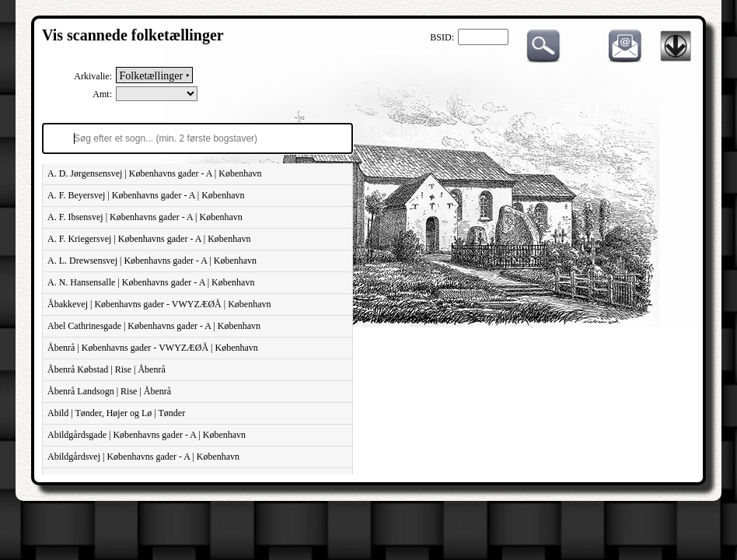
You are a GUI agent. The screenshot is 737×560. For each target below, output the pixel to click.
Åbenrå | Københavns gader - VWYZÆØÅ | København (153, 348)
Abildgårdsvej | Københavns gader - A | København (143, 457)
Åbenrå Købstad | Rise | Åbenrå (107, 369)
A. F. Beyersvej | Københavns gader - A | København (146, 195)
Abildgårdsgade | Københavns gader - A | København (147, 435)
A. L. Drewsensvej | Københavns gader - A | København (152, 261)
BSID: (442, 37)
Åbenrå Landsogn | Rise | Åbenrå (109, 391)
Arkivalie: (93, 76)
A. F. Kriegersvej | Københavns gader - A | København (149, 239)
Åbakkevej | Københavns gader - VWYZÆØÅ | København (159, 304)
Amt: (102, 94)
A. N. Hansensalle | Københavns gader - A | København (151, 282)
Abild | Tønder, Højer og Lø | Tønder (116, 413)
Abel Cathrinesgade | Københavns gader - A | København (154, 326)
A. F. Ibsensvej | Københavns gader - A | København (145, 217)
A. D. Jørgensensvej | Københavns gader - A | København (155, 173)
